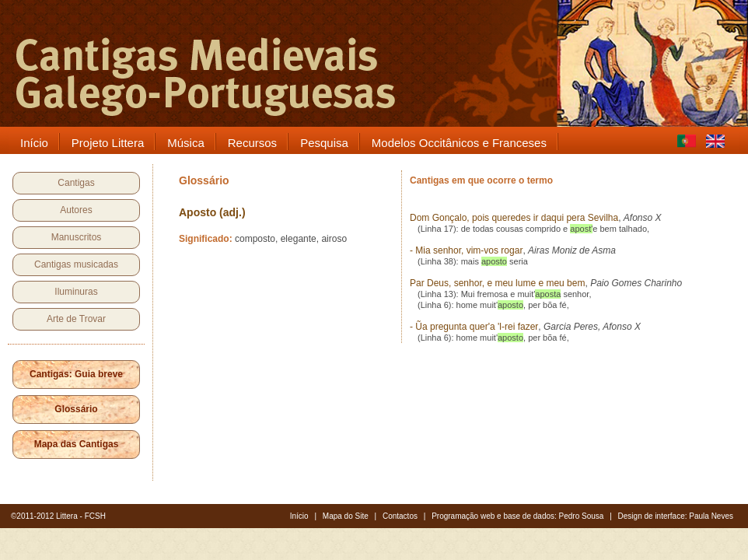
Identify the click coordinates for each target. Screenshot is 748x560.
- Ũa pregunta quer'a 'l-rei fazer (474, 327)
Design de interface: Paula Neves (676, 516)
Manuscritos (77, 237)
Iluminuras (76, 292)
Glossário (76, 409)
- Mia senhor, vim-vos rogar (466, 250)
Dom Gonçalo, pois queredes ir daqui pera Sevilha (514, 218)
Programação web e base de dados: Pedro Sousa (517, 516)
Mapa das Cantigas (77, 444)
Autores (76, 210)
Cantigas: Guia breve (76, 374)
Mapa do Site (346, 516)
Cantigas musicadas (76, 264)
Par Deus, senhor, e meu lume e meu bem (497, 283)
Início (299, 516)
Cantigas (76, 183)
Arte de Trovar (76, 319)
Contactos (400, 516)
